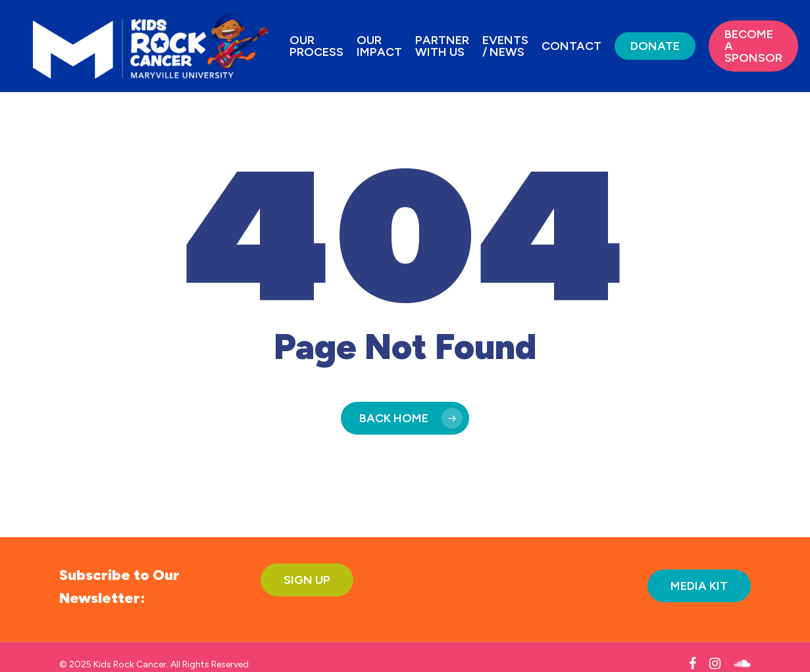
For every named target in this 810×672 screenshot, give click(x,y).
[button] (307, 580)
